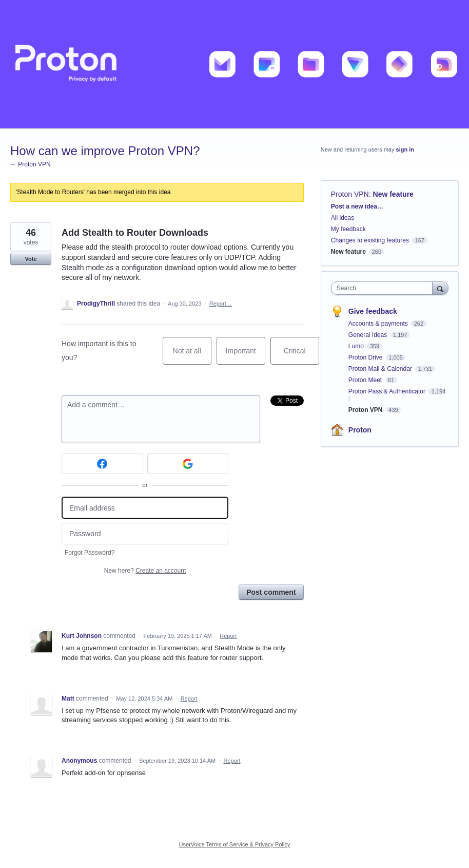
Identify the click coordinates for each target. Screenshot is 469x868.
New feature (393, 194)
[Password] (145, 534)
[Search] (440, 288)
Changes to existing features (370, 240)
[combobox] (384, 288)
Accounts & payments (379, 324)
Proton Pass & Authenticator (388, 391)
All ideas (343, 218)
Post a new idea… (357, 206)
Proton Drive (366, 357)
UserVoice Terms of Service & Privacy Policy (235, 844)
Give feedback (373, 311)
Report (228, 636)
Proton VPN (350, 194)
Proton (360, 430)
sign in (405, 149)
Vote (31, 259)
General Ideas (369, 335)
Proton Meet (366, 380)
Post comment (271, 592)
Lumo (357, 346)
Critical (301, 356)
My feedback (348, 229)
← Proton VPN (31, 164)
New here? (145, 571)
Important (246, 356)
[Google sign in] (188, 464)
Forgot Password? (90, 553)
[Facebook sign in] (102, 464)
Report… (221, 304)
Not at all (192, 356)
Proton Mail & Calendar (381, 369)
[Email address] (145, 508)
